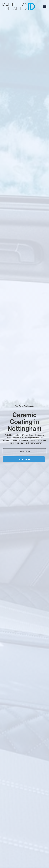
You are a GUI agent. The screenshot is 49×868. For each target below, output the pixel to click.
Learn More (24, 451)
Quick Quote (24, 459)
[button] (44, 6)
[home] (18, 6)
